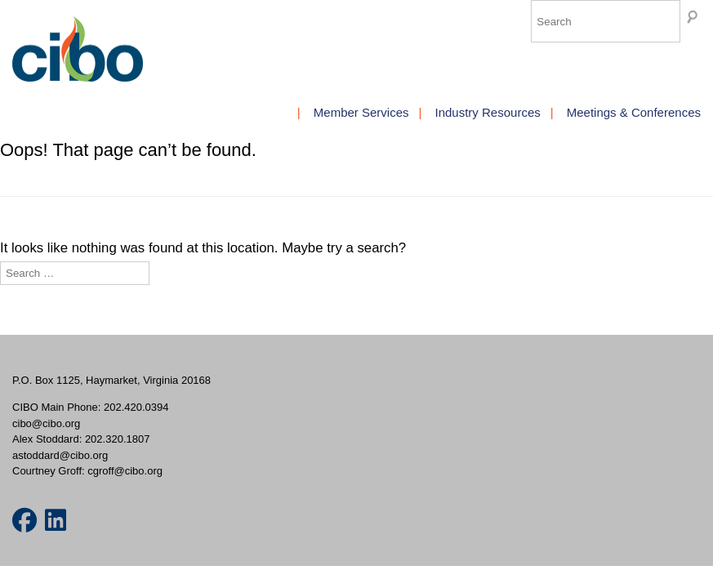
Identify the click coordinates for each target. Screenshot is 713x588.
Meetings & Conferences (634, 112)
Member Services (361, 112)
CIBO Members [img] (78, 49)
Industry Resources (488, 112)
